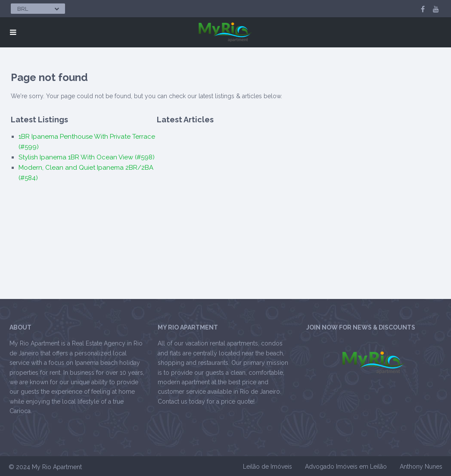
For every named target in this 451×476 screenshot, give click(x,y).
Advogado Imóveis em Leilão (346, 467)
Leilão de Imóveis (267, 467)
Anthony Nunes (421, 467)
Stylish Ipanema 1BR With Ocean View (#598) (87, 157)
